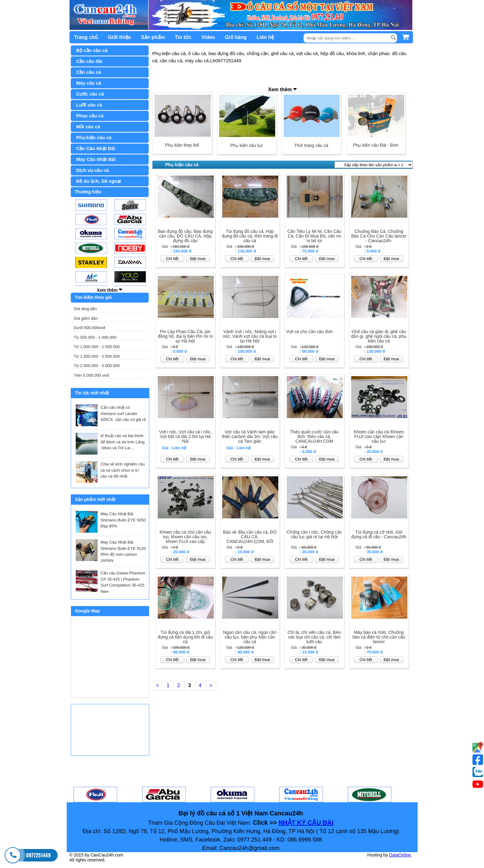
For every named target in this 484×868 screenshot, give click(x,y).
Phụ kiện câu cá (94, 137)
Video (208, 37)
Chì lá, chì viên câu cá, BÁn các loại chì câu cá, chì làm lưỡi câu (314, 637)
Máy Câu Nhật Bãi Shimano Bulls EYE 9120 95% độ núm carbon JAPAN (123, 551)
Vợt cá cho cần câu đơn (310, 332)
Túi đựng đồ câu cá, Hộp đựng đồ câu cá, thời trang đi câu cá (250, 236)
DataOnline (400, 855)
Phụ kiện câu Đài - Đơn (376, 145)
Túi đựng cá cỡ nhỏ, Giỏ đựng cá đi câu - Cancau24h (379, 535)
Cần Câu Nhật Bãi (96, 148)
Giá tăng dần (85, 309)
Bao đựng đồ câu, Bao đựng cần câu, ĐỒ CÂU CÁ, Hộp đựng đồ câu (185, 236)
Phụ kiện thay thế (182, 145)
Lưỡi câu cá (89, 105)
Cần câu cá (89, 72)
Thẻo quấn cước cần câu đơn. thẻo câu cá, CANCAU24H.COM (314, 437)
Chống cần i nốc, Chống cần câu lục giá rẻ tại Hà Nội (314, 535)
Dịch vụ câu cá (93, 170)
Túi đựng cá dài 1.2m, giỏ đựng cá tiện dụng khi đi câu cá (185, 637)
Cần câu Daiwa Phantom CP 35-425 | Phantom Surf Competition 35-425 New (123, 582)
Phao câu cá (90, 116)
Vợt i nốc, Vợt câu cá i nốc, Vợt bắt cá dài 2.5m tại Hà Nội (185, 437)
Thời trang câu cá (311, 145)
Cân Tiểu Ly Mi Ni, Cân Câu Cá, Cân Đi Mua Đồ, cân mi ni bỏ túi (314, 236)
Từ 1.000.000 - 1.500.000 (97, 347)
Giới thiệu (119, 37)
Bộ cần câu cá (92, 50)
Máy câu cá (89, 83)
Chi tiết (172, 259)
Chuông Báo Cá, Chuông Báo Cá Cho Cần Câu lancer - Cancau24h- (379, 236)
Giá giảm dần (86, 318)
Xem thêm (110, 290)
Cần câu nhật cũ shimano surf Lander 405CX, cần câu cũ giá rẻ (123, 413)
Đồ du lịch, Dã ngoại (99, 181)
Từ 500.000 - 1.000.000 (95, 337)
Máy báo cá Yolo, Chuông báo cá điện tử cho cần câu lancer (379, 637)
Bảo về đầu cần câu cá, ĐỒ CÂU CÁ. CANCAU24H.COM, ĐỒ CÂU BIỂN (250, 539)
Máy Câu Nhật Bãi (96, 159)
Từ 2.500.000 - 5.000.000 (97, 366)
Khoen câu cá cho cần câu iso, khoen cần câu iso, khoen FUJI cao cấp (185, 537)
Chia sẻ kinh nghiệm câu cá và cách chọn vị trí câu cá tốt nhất (123, 470)
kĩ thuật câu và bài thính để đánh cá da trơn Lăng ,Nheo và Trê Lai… (123, 442)
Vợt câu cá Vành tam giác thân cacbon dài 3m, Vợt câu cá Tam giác (250, 437)
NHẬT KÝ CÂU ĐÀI (306, 823)
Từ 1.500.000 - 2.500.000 (97, 356)
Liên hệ (265, 37)
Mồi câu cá (88, 127)
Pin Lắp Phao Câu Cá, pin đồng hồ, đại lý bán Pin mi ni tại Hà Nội (185, 336)
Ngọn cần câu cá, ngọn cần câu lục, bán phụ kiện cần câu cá (250, 637)
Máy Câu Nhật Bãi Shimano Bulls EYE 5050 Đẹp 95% (123, 520)
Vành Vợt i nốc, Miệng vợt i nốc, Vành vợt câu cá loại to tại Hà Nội (250, 336)
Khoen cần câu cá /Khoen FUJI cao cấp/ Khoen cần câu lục (379, 437)
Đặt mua (198, 259)
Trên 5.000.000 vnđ (91, 375)
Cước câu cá (90, 94)
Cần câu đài (89, 61)
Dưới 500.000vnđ (90, 328)
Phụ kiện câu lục (247, 145)
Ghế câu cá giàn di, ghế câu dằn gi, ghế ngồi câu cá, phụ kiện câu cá (379, 336)
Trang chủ (86, 37)
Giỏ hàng (236, 37)
